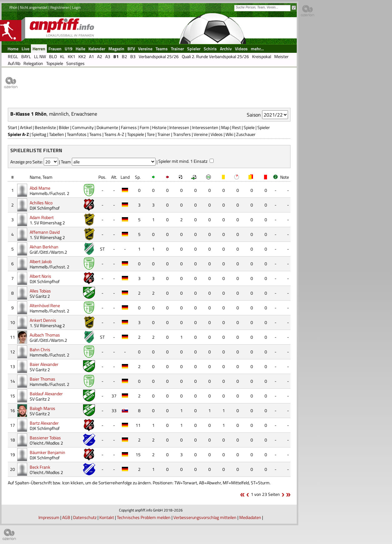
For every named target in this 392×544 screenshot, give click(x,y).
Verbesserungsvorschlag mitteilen (205, 517)
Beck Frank (40, 467)
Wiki (229, 134)
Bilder (64, 127)
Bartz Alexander (44, 423)
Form (144, 127)
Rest (236, 127)
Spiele (249, 127)
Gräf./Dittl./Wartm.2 (48, 252)
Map (225, 127)
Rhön (13, 7)
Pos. (102, 177)
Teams (95, 134)
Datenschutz (85, 517)
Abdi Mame (40, 188)
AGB (66, 517)
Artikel (26, 127)
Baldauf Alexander (46, 394)
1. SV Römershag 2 (47, 223)
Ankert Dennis (43, 320)
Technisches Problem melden (144, 517)
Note (285, 177)
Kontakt (107, 517)
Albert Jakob (41, 261)
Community (83, 127)
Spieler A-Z (18, 134)
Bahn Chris (40, 349)
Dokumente (107, 127)
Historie (159, 127)
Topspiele (136, 134)
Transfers (182, 134)
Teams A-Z (114, 134)
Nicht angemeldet (34, 7)
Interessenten (205, 127)
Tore (151, 134)
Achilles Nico (41, 203)
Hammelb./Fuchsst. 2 (50, 193)
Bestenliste (45, 127)
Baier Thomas (42, 379)
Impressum (49, 517)
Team (47, 177)
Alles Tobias (40, 291)
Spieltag (39, 134)
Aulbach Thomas (45, 335)
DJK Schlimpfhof (45, 208)
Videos (217, 134)
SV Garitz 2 (40, 296)
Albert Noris (40, 276)
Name (35, 177)
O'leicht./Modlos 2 (46, 443)
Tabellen (57, 134)
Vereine (201, 134)
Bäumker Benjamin (47, 452)
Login (76, 7)
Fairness (129, 127)
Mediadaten (250, 517)
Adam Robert (42, 217)
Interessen (179, 127)
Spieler (264, 127)
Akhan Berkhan (44, 247)
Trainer (164, 134)
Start (12, 127)
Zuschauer (246, 134)
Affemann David (45, 232)
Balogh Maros (42, 408)
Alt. (114, 177)
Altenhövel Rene (45, 305)
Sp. (138, 177)
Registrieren (60, 7)
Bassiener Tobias (45, 438)
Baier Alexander (44, 364)
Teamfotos (77, 134)
